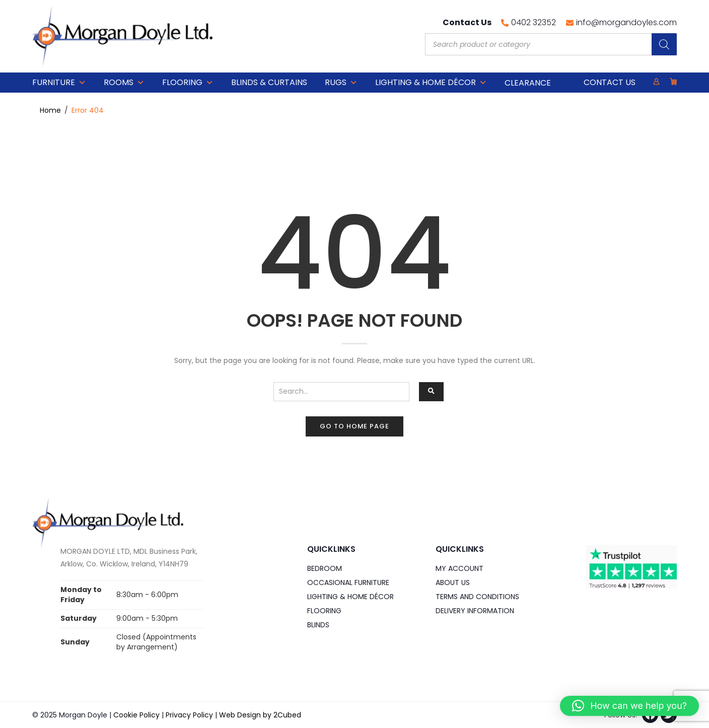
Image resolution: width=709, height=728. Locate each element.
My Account (459, 568)
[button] (629, 706)
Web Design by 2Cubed (260, 715)
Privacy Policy (189, 715)
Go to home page (354, 426)
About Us (453, 583)
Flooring (188, 83)
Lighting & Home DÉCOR (431, 83)
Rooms (124, 83)
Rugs (341, 83)
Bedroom (325, 568)
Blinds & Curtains (269, 82)
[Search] (664, 44)
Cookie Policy (136, 715)
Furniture (59, 83)
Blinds (318, 625)
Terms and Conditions (477, 597)
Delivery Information (475, 611)
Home (50, 110)
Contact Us (610, 82)
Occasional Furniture (348, 583)
